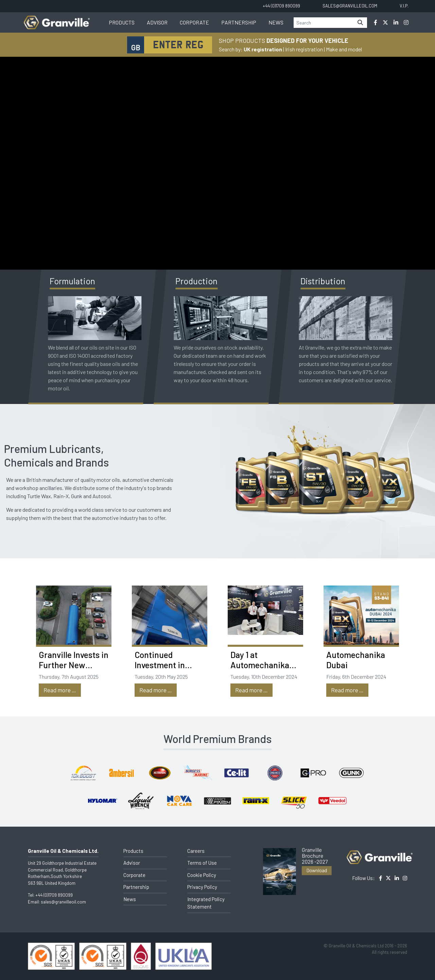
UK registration (263, 49)
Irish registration (304, 49)
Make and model (344, 49)
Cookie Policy (202, 875)
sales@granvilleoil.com (63, 902)
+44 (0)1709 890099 (54, 895)
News (276, 22)
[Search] (324, 23)
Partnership (239, 22)
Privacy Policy (202, 887)
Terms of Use (202, 863)
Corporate (194, 22)
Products (122, 22)
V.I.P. (404, 6)
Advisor (157, 22)
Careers (196, 851)
